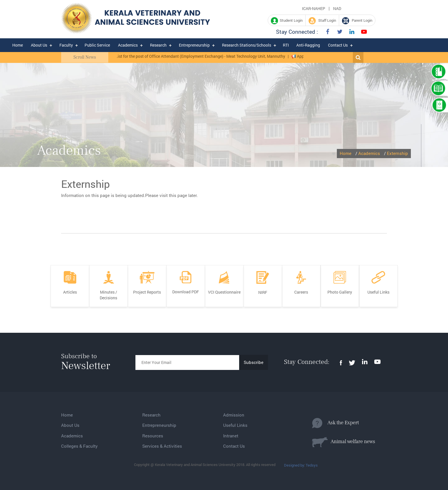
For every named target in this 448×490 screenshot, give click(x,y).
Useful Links (235, 425)
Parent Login (357, 21)
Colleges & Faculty (79, 446)
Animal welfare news (344, 442)
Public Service (97, 45)
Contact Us (338, 45)
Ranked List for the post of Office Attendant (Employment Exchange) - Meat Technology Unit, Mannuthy (198, 56)
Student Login (287, 21)
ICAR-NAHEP (314, 8)
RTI (286, 45)
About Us (39, 45)
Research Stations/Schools (247, 45)
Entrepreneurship (194, 45)
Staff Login (322, 21)
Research (158, 45)
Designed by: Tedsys (301, 465)
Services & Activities (162, 446)
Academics (128, 45)
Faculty (66, 45)
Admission (234, 415)
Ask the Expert (335, 423)
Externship (397, 153)
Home (18, 45)
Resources (153, 436)
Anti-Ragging (308, 45)
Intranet (231, 436)
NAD (337, 8)
